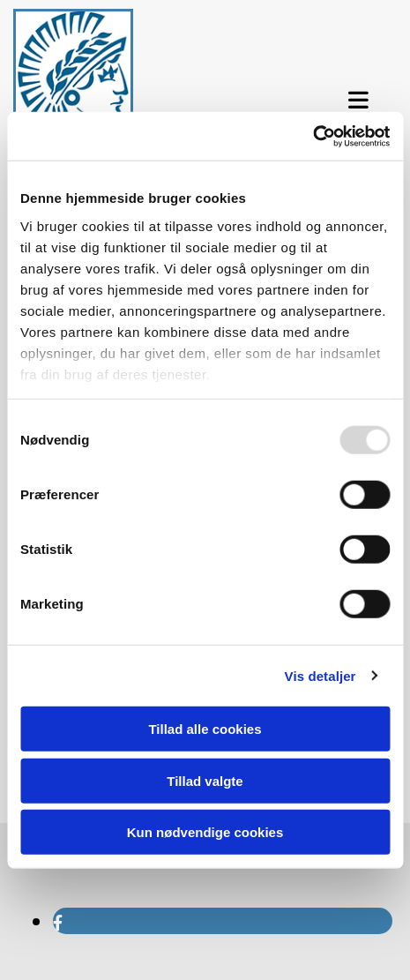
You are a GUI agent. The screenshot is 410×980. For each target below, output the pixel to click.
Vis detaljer (321, 675)
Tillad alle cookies (205, 729)
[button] (359, 101)
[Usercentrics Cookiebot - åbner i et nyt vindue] (313, 136)
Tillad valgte (205, 780)
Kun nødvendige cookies (205, 832)
